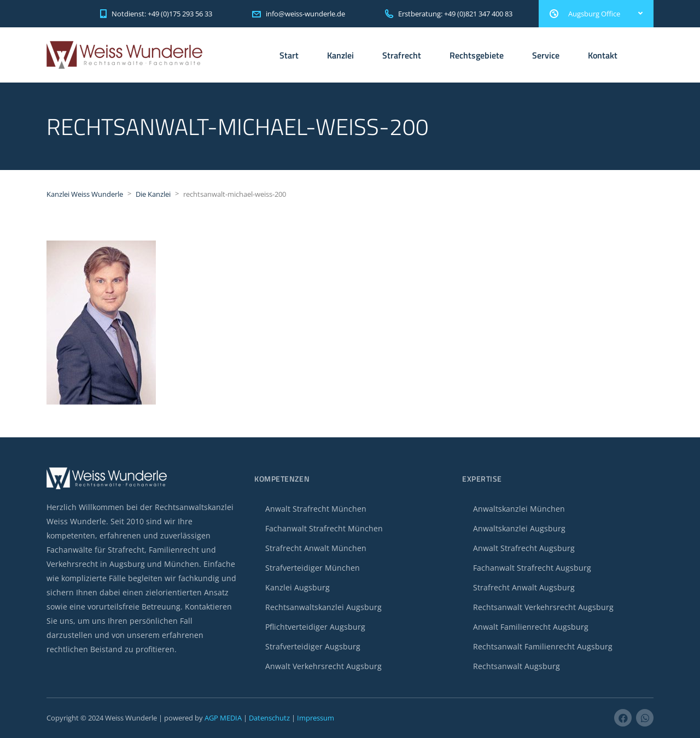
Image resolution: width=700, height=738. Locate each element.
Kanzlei (340, 55)
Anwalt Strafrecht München (316, 509)
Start (289, 55)
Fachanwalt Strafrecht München (324, 528)
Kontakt (603, 55)
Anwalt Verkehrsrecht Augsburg (323, 666)
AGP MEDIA (223, 718)
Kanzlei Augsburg (297, 587)
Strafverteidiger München (313, 568)
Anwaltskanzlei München (519, 509)
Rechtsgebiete (477, 55)
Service (546, 55)
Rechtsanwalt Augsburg (517, 666)
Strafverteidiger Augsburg (313, 646)
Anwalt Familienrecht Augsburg (531, 627)
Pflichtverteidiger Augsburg (315, 627)
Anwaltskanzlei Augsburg (519, 528)
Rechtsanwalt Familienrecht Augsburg (543, 646)
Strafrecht (402, 55)
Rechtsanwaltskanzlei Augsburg (323, 607)
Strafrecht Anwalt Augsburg (524, 587)
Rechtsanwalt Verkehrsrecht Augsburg (543, 607)
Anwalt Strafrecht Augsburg (524, 548)
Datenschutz (269, 718)
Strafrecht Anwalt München (316, 548)
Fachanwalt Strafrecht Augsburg (532, 568)
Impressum (316, 718)
